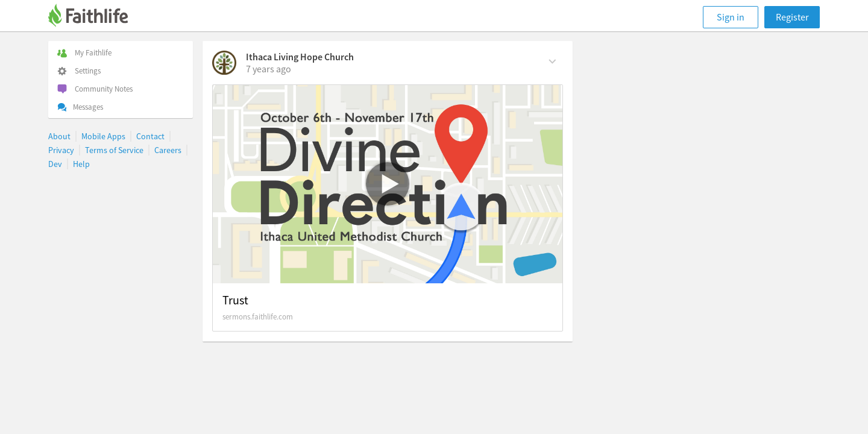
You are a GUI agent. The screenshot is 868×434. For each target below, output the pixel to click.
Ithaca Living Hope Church (300, 57)
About (59, 136)
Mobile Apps (103, 136)
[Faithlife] (95, 17)
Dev (55, 164)
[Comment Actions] (552, 60)
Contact (150, 136)
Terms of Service (114, 150)
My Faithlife (84, 53)
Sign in (731, 17)
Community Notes (95, 89)
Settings (79, 71)
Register (792, 17)
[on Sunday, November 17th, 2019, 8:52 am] (269, 69)
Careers (168, 150)
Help (81, 164)
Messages (80, 107)
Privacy (61, 150)
